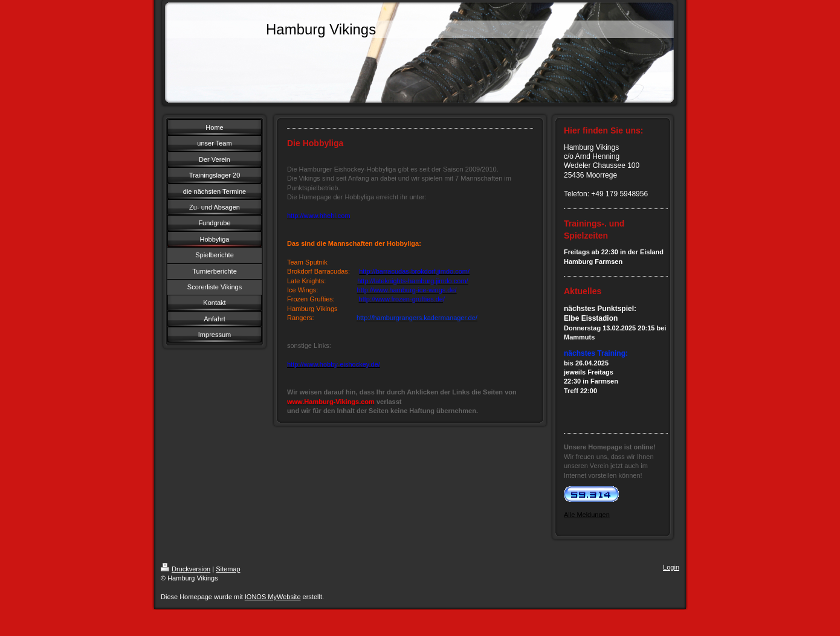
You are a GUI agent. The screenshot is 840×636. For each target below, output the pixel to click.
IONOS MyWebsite (273, 597)
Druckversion (186, 569)
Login (671, 567)
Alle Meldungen (587, 515)
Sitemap (228, 569)
